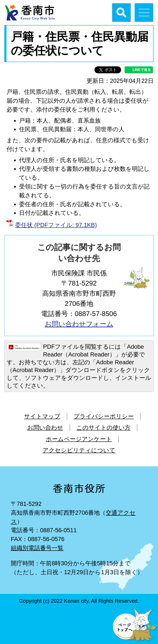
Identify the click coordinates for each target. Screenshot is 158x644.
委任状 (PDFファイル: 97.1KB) (56, 225)
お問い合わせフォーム (79, 324)
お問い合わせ (45, 427)
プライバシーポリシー (104, 416)
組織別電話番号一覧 (37, 548)
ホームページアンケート (79, 439)
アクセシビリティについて (79, 450)
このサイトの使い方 (103, 427)
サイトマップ (42, 416)
